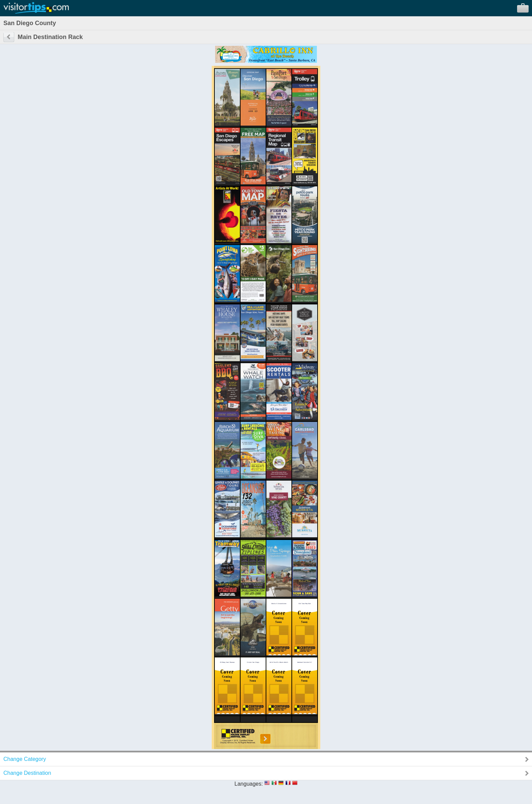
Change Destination (27, 773)
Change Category (25, 759)
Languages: (249, 784)
